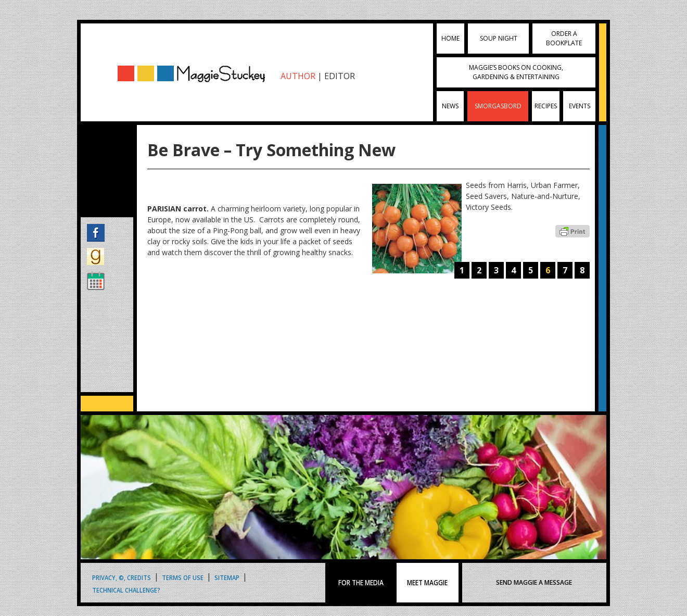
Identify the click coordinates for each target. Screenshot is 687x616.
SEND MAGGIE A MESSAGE (534, 582)
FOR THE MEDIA (361, 583)
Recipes (546, 106)
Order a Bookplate (564, 38)
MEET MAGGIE (427, 583)
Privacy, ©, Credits (122, 577)
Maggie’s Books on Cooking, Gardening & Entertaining (516, 72)
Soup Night (499, 38)
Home (450, 38)
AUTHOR (298, 76)
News (450, 106)
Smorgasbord (498, 106)
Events (580, 106)
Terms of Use (183, 577)
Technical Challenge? (126, 590)
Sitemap (227, 577)
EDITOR (340, 76)
